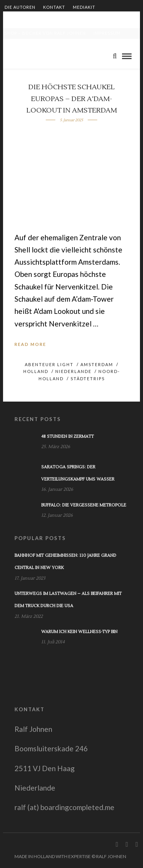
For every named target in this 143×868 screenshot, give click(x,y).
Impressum (107, 33)
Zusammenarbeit (26, 20)
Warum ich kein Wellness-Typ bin (79, 632)
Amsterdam (97, 364)
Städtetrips (88, 379)
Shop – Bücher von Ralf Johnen (45, 33)
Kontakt (54, 7)
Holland (36, 371)
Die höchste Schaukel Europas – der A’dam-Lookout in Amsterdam (72, 99)
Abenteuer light (49, 364)
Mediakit (84, 7)
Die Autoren (20, 7)
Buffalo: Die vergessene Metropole (84, 505)
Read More (30, 344)
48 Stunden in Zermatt (67, 436)
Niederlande (73, 371)
